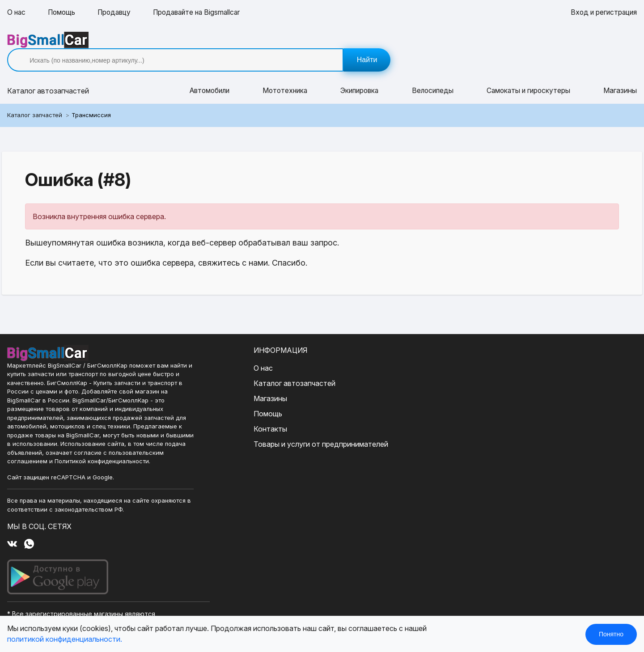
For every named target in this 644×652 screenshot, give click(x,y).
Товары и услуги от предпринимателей (288, 428)
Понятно (611, 634)
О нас (17, 13)
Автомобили (209, 75)
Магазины (620, 75)
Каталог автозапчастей (261, 367)
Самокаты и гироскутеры (529, 75)
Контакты (237, 412)
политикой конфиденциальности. (65, 639)
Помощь (63, 13)
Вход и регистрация (602, 13)
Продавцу (117, 13)
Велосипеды (434, 75)
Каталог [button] (48, 75)
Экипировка (360, 75)
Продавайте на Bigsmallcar (203, 13)
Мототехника (285, 75)
